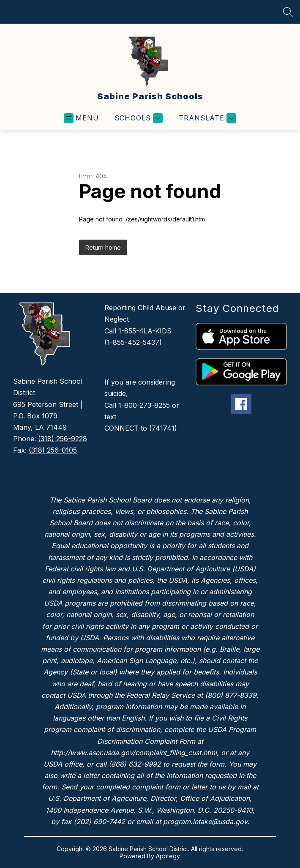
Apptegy (168, 856)
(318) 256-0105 (53, 450)
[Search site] (288, 12)
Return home (103, 247)
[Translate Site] (206, 118)
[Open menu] (81, 118)
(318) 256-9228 (63, 439)
